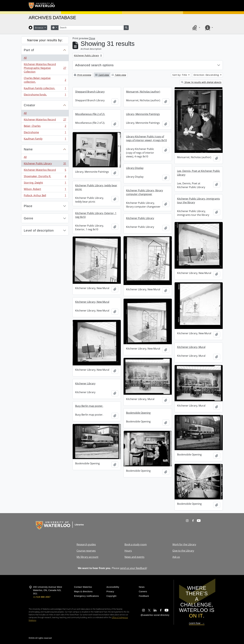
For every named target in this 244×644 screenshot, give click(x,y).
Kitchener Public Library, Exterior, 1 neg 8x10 (96, 215)
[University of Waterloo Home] (42, 6)
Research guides (86, 544)
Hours (128, 551)
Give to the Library (183, 551)
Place (28, 206)
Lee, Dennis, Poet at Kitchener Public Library (199, 173)
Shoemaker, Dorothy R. (45, 177)
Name (28, 149)
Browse (40, 28)
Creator (30, 105)
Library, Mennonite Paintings (143, 114)
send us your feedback (133, 568)
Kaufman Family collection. (45, 89)
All (25, 58)
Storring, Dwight (45, 183)
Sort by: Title (180, 75)
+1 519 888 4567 (42, 597)
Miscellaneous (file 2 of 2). (90, 114)
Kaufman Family (45, 139)
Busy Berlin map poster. (89, 406)
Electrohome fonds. (45, 95)
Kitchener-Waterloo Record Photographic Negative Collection (45, 68)
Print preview (83, 75)
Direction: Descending (207, 75)
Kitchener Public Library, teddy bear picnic (96, 187)
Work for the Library (184, 544)
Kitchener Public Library (45, 164)
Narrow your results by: (45, 40)
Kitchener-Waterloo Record (45, 120)
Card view (102, 75)
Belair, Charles (45, 127)
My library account (87, 557)
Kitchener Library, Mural (191, 347)
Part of (29, 50)
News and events (134, 557)
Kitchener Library (85, 383)
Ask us (176, 557)
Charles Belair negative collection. (45, 80)
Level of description (39, 230)
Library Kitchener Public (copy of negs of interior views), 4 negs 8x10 (146, 138)
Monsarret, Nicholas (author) (143, 92)
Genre (29, 218)
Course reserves (86, 551)
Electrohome (45, 133)
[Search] (91, 28)
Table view (119, 75)
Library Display (135, 168)
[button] (196, 28)
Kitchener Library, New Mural (92, 302)
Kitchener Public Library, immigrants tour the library (198, 201)
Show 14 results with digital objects (201, 82)
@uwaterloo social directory (155, 615)
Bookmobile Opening (138, 413)
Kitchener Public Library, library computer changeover (144, 192)
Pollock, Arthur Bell (45, 196)
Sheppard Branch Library (90, 92)
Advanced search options (94, 65)
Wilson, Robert (45, 190)
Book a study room (136, 544)
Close (92, 38)
